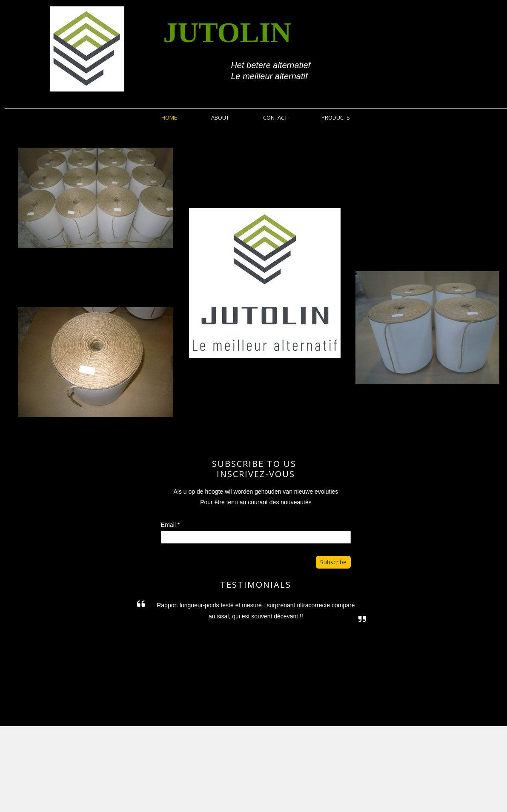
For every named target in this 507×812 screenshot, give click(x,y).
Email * (170, 525)
